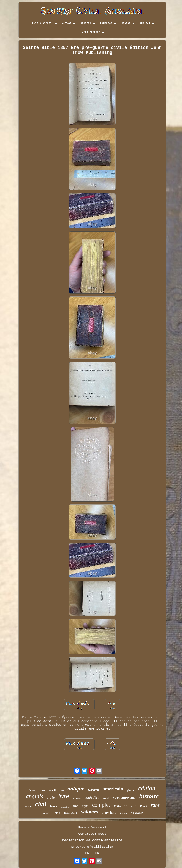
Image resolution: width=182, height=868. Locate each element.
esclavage (137, 813)
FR (97, 853)
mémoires (65, 807)
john (62, 791)
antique (76, 789)
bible (57, 813)
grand (106, 798)
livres (54, 806)
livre (64, 796)
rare (155, 805)
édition (147, 788)
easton (42, 791)
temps (124, 813)
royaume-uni (124, 797)
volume (120, 805)
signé (85, 806)
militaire (71, 812)
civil (41, 804)
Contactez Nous (92, 834)
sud (75, 806)
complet (101, 805)
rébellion (94, 790)
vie (133, 805)
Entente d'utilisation (92, 847)
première (77, 798)
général (131, 790)
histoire (149, 796)
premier (46, 813)
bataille (53, 790)
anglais (34, 796)
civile (51, 798)
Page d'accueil (92, 827)
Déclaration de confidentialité (92, 840)
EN (87, 853)
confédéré (92, 797)
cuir (33, 789)
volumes (90, 812)
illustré (143, 806)
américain (113, 789)
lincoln (28, 807)
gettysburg (109, 813)
